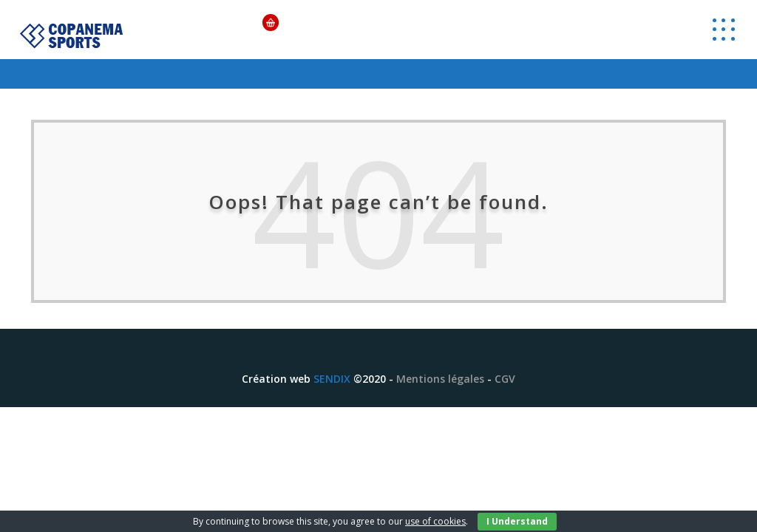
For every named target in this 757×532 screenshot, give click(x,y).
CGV (505, 379)
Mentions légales (440, 379)
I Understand (517, 521)
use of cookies (435, 521)
